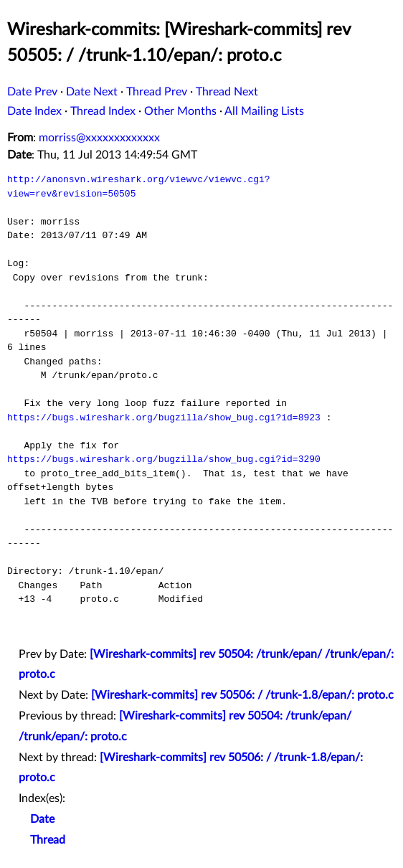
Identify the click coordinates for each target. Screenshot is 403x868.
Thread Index (103, 111)
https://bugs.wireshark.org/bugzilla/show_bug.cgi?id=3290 (164, 459)
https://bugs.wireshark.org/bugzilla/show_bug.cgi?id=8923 (164, 418)
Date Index (34, 111)
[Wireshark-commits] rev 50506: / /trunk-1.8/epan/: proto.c (242, 695)
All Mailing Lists (264, 111)
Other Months (180, 111)
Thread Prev (157, 92)
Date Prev (32, 92)
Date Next (92, 92)
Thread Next (227, 92)
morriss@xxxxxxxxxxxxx (99, 138)
